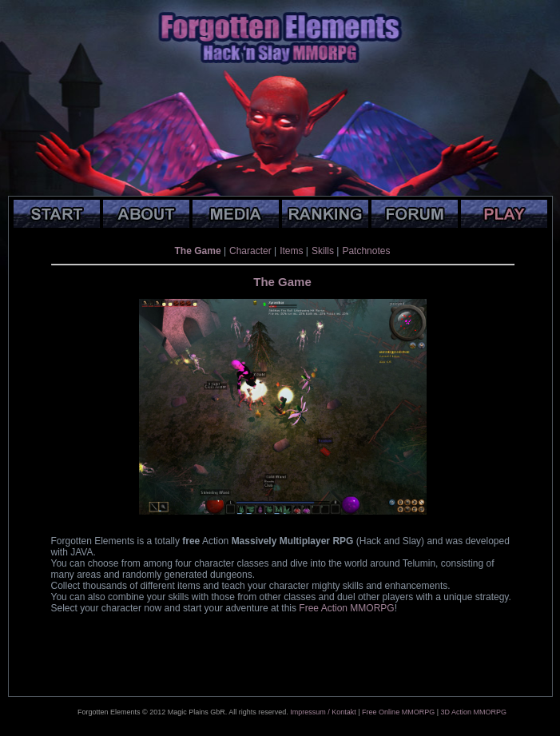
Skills (323, 251)
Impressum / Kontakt (323, 712)
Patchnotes (366, 251)
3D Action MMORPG (473, 712)
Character (250, 251)
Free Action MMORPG (346, 608)
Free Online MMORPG (398, 712)
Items (291, 251)
